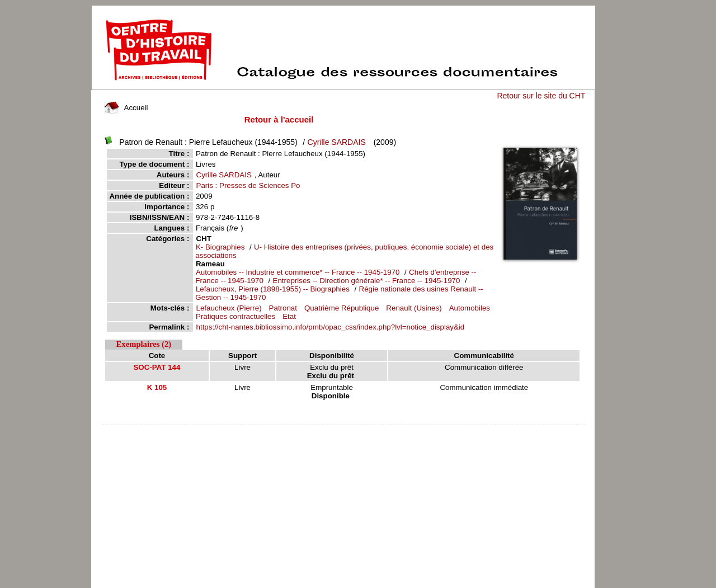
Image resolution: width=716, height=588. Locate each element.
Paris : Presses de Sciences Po (248, 185)
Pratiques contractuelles (235, 316)
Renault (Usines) (414, 308)
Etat (289, 316)
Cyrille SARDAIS (337, 142)
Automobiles (470, 308)
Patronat (283, 308)
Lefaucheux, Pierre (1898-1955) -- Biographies (274, 289)
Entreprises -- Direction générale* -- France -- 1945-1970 (368, 281)
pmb (345, 432)
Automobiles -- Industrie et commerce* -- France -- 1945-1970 (298, 272)
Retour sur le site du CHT (541, 96)
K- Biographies (220, 247)
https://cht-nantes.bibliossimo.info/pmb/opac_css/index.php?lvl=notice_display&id (331, 327)
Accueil (126, 108)
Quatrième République (341, 308)
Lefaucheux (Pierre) (229, 308)
